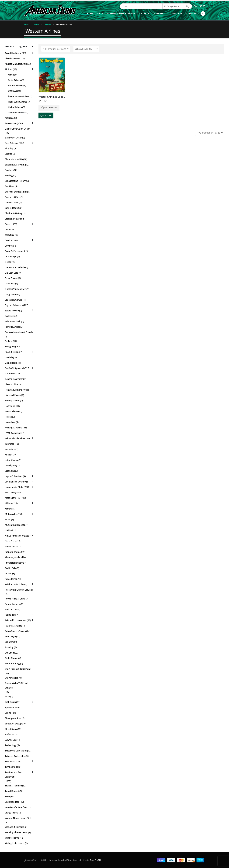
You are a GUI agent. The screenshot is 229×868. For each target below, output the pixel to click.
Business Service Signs (16, 192)
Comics (8, 240)
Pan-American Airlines (18, 96)
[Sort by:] (86, 49)
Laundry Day (11, 465)
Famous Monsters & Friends (19, 332)
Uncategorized (12, 802)
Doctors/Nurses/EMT (15, 289)
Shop (100, 14)
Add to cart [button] (51, 108)
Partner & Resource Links (121, 14)
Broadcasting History (15, 181)
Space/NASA (11, 707)
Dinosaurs (10, 284)
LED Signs (10, 471)
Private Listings (12, 604)
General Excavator (14, 379)
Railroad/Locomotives (16, 620)
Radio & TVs (11, 609)
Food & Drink (11, 352)
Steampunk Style (13, 718)
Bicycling (9, 148)
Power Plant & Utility (15, 599)
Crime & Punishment (15, 251)
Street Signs (11, 729)
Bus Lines (9, 186)
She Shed (9, 653)
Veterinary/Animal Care (16, 807)
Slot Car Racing (12, 663)
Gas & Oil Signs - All (14, 368)
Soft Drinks (10, 702)
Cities (7, 224)
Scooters (9, 642)
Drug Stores (11, 294)
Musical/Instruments (15, 525)
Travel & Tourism (13, 786)
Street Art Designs (14, 724)
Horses (8, 417)
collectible (10, 235)
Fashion (9, 341)
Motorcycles (11, 514)
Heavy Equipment (13, 390)
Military (8, 503)
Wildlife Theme (12, 838)
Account (158, 14)
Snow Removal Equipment (18, 669)
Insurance (9, 444)
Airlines (9, 69)
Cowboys (9, 246)
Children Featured (13, 219)
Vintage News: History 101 (18, 818)
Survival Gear (11, 740)
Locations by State (14, 487)
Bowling (9, 175)
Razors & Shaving (13, 626)
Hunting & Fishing (14, 428)
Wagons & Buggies (14, 827)
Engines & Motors (14, 305)
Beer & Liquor (12, 143)
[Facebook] (203, 14)
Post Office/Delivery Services (19, 590)
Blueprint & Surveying (15, 165)
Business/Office (12, 197)
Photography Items (14, 563)
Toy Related (11, 767)
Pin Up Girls (10, 568)
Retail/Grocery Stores (15, 631)
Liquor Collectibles (14, 476)
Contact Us (176, 14)
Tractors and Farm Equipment (14, 774)
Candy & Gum (12, 202)
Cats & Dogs (11, 208)
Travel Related (12, 791)
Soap (7, 697)
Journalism (10, 449)
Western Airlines (16, 112)
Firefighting (10, 346)
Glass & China (12, 384)
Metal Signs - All (13, 498)
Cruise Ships (11, 257)
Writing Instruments (15, 843)
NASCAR (9, 530)
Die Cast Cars (11, 273)
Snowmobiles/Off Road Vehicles (16, 685)
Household (10, 422)
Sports (8, 713)
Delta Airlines (14, 80)
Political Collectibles (14, 584)
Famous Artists (12, 327)
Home (90, 14)
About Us (144, 14)
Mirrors (8, 509)
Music (8, 519)
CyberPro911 (95, 860)
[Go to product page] (52, 75)
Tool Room (10, 761)
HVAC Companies (13, 433)
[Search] (187, 6)
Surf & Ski (9, 734)
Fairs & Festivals (13, 321)
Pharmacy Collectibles (15, 557)
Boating (9, 170)
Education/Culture (14, 300)
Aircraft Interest (12, 58)
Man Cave (10, 492)
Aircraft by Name (13, 53)
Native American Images (17, 536)
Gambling (9, 357)
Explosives (10, 316)
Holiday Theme (12, 401)
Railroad (9, 615)
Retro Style (10, 636)
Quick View (46, 115)
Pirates (8, 573)
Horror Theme (12, 411)
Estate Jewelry (12, 311)
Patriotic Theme (13, 552)
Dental (8, 262)
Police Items (11, 579)
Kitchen (8, 455)
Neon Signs (10, 541)
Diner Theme (11, 278)
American (13, 75)
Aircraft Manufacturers (16, 64)
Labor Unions (11, 460)
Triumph (9, 796)
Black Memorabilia (14, 159)
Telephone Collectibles (16, 751)
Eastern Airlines (15, 85)
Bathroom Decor (13, 138)
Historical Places (13, 395)
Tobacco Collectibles (15, 756)
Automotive (11, 123)
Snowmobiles (11, 678)
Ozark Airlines (15, 91)
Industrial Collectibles (15, 438)
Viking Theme (11, 813)
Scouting (9, 647)
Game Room (11, 363)
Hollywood (10, 406)
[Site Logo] (50, 10)
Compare (191, 14)
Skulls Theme (11, 658)
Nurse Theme (11, 546)
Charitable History (13, 213)
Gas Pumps (10, 374)
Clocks (8, 229)
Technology (11, 745)
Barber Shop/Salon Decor (17, 129)
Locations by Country (15, 482)
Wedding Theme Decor (16, 832)
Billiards (8, 154)
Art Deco (9, 118)
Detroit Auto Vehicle (15, 267)
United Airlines (15, 107)
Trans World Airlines (18, 102)
